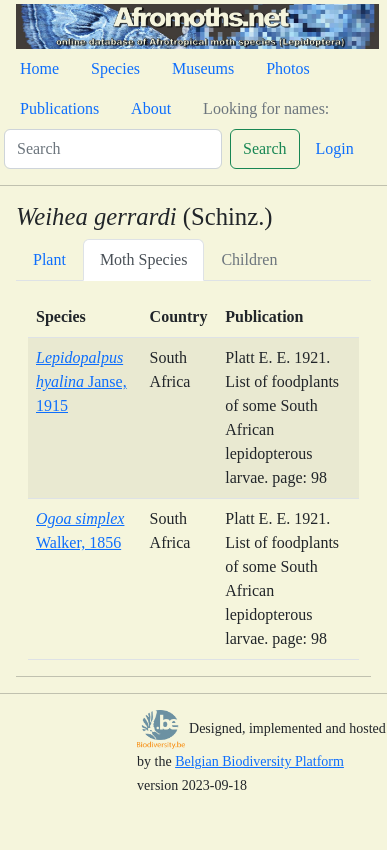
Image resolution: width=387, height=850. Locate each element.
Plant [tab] (49, 259)
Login (335, 148)
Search (265, 148)
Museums (203, 68)
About (151, 108)
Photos (288, 68)
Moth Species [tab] (144, 259)
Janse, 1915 (81, 381)
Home (39, 68)
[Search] (113, 149)
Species (115, 68)
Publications (59, 108)
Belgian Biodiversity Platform (259, 761)
